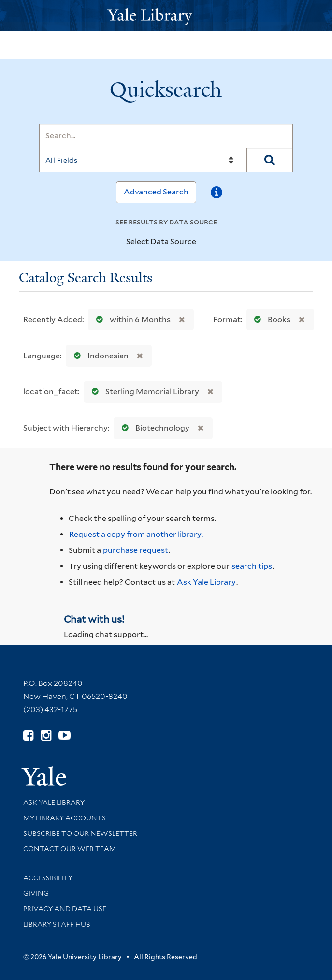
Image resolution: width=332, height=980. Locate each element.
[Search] (166, 136)
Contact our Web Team (70, 849)
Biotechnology (153, 428)
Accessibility (48, 878)
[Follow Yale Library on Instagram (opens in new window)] (46, 735)
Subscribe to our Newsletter (80, 833)
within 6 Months (131, 319)
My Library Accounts (65, 818)
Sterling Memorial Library (143, 392)
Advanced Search (156, 192)
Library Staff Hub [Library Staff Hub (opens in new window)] (57, 924)
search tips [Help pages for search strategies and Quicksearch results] (252, 566)
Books (270, 319)
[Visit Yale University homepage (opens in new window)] (44, 773)
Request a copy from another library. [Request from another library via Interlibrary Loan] (136, 534)
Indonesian (99, 356)
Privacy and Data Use (65, 909)
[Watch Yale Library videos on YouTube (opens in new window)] (65, 735)
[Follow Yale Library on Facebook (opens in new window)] (28, 735)
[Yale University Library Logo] (166, 16)
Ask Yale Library (206, 582)
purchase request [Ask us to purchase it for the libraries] (136, 550)
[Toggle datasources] (204, 242)
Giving (36, 893)
